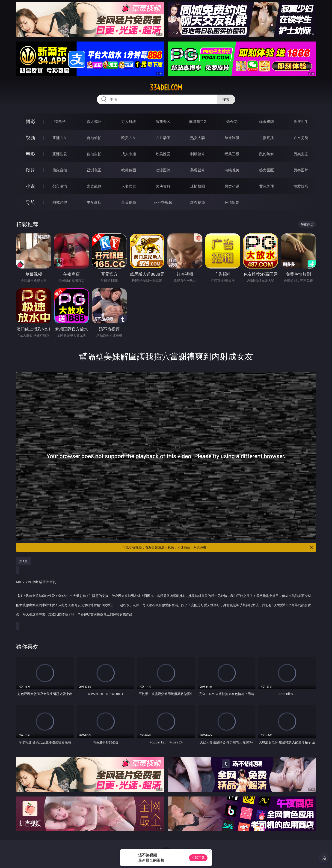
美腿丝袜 (198, 170)
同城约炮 (60, 202)
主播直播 (267, 138)
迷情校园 (198, 186)
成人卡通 (129, 154)
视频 (30, 138)
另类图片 (301, 170)
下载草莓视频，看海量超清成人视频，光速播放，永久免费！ (218, 547)
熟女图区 (267, 170)
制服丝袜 (198, 154)
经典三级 (232, 154)
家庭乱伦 (94, 186)
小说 (30, 186)
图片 (30, 170)
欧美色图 (129, 170)
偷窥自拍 (60, 170)
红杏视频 (198, 202)
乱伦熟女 (267, 154)
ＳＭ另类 (301, 138)
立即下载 (198, 858)
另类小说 (232, 186)
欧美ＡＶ (129, 138)
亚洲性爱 (60, 154)
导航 (30, 202)
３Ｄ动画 (163, 138)
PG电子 (60, 122)
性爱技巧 (301, 186)
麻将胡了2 (197, 122)
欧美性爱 (163, 154)
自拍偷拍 (94, 138)
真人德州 (94, 122)
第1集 (24, 561)
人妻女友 (129, 186)
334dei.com (166, 88)
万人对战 (129, 122)
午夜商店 (94, 202)
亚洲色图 (94, 170)
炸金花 (232, 122)
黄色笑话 (267, 186)
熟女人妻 (198, 138)
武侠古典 (163, 186)
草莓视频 (129, 202)
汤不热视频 (163, 202)
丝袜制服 (232, 138)
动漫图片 (163, 170)
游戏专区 (163, 122)
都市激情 (60, 186)
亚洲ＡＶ (60, 138)
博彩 (30, 121)
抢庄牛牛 (301, 122)
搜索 (226, 99)
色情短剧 (232, 202)
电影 (30, 154)
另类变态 (301, 154)
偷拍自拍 (94, 154)
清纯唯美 (232, 170)
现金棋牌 (267, 122)
